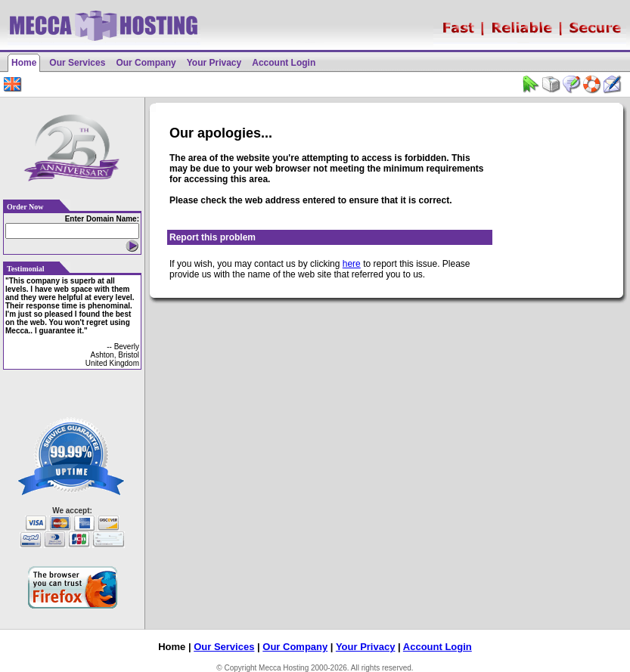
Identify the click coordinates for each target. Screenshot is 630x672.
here (352, 264)
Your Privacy (214, 63)
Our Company (146, 63)
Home (24, 63)
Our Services (77, 63)
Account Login (284, 63)
